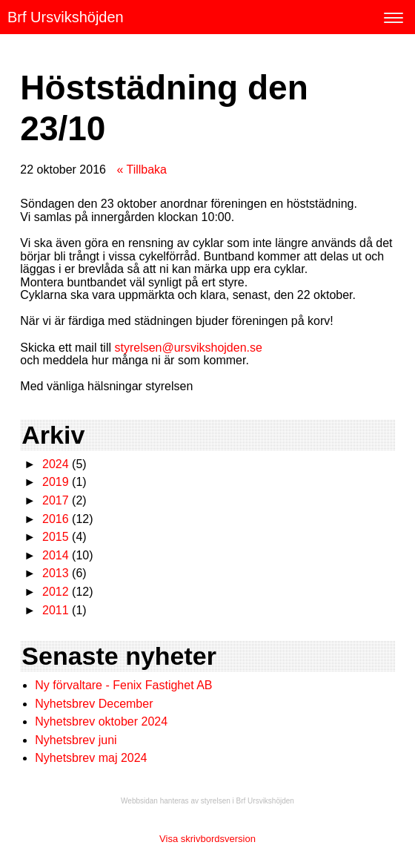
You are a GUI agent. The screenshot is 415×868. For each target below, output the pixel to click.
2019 (56, 482)
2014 (56, 555)
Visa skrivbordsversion (207, 839)
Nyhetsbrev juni (76, 740)
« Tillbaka (142, 170)
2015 (56, 537)
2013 (56, 573)
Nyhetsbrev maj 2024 (91, 758)
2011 (56, 610)
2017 (56, 500)
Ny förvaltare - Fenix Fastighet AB (125, 685)
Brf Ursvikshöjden (66, 17)
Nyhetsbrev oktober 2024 (101, 721)
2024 (56, 464)
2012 (56, 592)
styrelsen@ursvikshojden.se (188, 348)
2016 (56, 519)
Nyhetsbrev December (94, 704)
